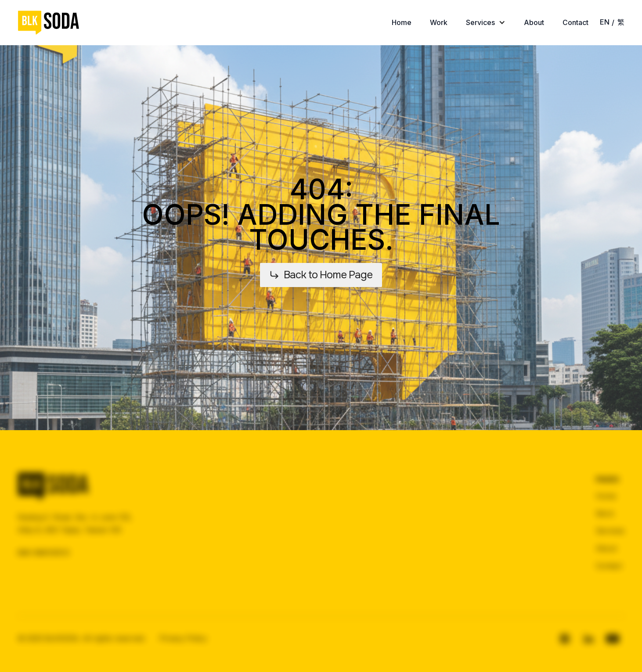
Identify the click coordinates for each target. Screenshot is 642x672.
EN (605, 22)
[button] (486, 23)
